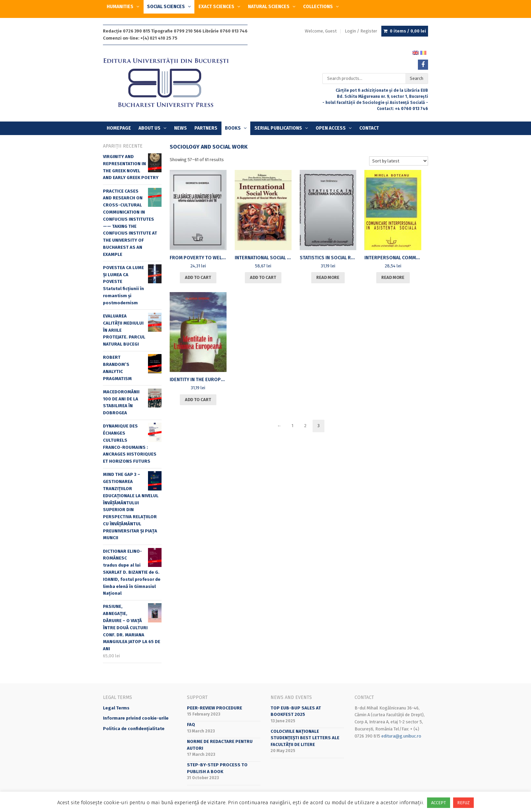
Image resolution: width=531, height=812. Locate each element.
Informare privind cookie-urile (136, 718)
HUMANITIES (120, 7)
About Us (150, 128)
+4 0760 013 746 (411, 109)
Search (417, 78)
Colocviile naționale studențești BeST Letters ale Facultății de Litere (305, 738)
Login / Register (361, 31)
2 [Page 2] (305, 426)
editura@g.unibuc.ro (401, 736)
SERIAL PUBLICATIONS (278, 128)
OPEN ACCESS (331, 128)
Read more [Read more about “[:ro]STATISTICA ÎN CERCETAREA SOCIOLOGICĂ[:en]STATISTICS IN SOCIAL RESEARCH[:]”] (328, 277)
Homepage (119, 128)
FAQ (191, 725)
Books (233, 128)
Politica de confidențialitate (134, 729)
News (180, 128)
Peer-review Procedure (215, 708)
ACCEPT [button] (439, 803)
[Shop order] (399, 161)
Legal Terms (116, 708)
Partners (206, 128)
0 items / (408, 31)
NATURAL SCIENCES (269, 7)
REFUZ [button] (463, 803)
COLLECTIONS (318, 7)
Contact (369, 128)
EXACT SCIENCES (216, 7)
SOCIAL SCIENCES (166, 7)
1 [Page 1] (292, 426)
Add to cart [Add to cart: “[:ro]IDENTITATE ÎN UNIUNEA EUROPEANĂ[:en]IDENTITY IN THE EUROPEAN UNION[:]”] (198, 400)
